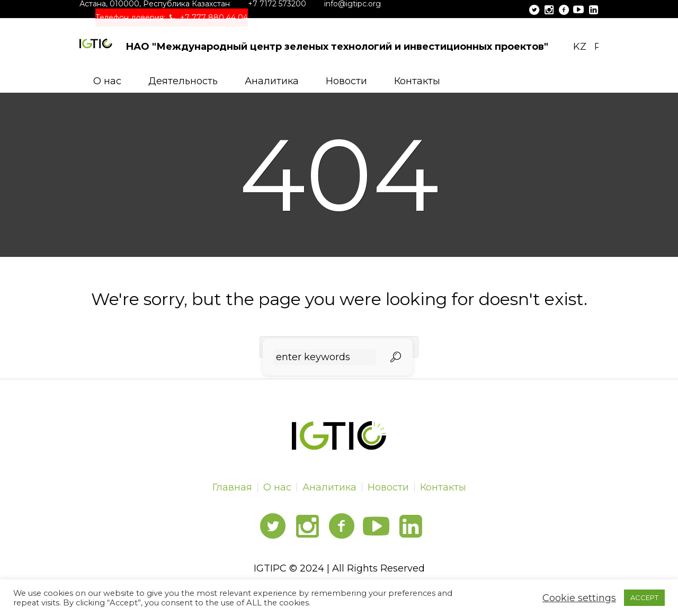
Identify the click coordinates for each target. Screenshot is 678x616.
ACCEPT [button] (644, 597)
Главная (232, 487)
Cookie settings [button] (579, 598)
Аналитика (329, 487)
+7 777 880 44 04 (214, 17)
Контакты (443, 487)
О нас (277, 487)
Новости (388, 487)
